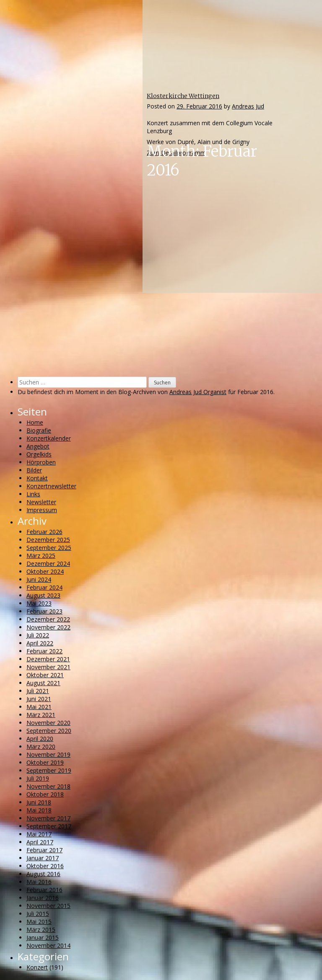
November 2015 (48, 906)
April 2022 (40, 643)
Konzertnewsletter (51, 486)
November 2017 (48, 818)
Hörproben (41, 462)
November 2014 (48, 945)
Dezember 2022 (48, 619)
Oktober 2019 (45, 762)
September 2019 (49, 770)
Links (33, 494)
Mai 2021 (39, 707)
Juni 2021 (39, 699)
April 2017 (40, 842)
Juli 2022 (38, 635)
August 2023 (43, 595)
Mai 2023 (39, 603)
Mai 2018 (39, 810)
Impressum (42, 510)
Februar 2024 (44, 587)
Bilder (34, 470)
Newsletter (41, 502)
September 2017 (49, 826)
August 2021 (43, 683)
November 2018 (48, 786)
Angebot (38, 446)
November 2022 (48, 627)
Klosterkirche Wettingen (183, 96)
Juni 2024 (39, 579)
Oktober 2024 (45, 571)
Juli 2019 (38, 778)
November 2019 (48, 754)
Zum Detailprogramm (176, 153)
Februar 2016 (44, 890)
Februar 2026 (44, 532)
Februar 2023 (44, 611)
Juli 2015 (38, 914)
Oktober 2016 (45, 866)
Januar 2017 (43, 858)
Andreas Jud (248, 106)
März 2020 (41, 747)
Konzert (37, 967)
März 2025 (41, 556)
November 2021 (48, 667)
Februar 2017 (44, 850)
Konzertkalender (49, 438)
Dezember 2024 (48, 563)
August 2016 (43, 874)
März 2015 (41, 930)
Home (35, 422)
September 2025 (49, 548)
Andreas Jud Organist (198, 392)
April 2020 (40, 739)
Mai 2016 (39, 882)
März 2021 (41, 715)
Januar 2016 (43, 898)
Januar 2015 (43, 937)
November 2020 (48, 723)
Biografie (39, 430)
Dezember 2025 (48, 540)
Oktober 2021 (45, 675)
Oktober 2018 (45, 794)
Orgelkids (39, 454)
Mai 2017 (39, 834)
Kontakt (37, 478)
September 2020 (49, 731)
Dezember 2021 (48, 659)
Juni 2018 (39, 802)
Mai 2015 (39, 922)
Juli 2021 (38, 691)
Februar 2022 (44, 651)
